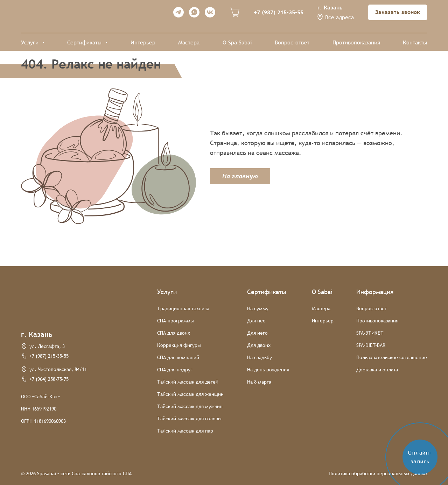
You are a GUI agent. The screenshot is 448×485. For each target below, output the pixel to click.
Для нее (256, 321)
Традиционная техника (183, 308)
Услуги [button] (31, 42)
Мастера (189, 42)
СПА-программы (176, 321)
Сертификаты (267, 292)
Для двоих (259, 345)
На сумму (258, 308)
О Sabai (322, 292)
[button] (320, 17)
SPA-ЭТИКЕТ (370, 333)
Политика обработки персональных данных (378, 473)
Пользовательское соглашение (392, 357)
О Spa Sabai (237, 42)
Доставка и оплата (377, 370)
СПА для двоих (174, 333)
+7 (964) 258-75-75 (49, 379)
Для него (257, 333)
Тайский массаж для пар (185, 431)
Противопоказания (356, 42)
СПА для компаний (178, 357)
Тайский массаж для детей (188, 382)
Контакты (415, 42)
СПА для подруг (175, 370)
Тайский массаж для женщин (190, 394)
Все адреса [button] (339, 17)
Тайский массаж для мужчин (190, 406)
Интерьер (143, 42)
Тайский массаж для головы (189, 419)
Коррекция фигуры (179, 345)
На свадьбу (260, 357)
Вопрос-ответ (292, 42)
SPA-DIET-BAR (371, 345)
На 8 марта (259, 382)
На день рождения (268, 370)
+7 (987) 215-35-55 (279, 12)
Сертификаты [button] (85, 42)
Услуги (167, 292)
